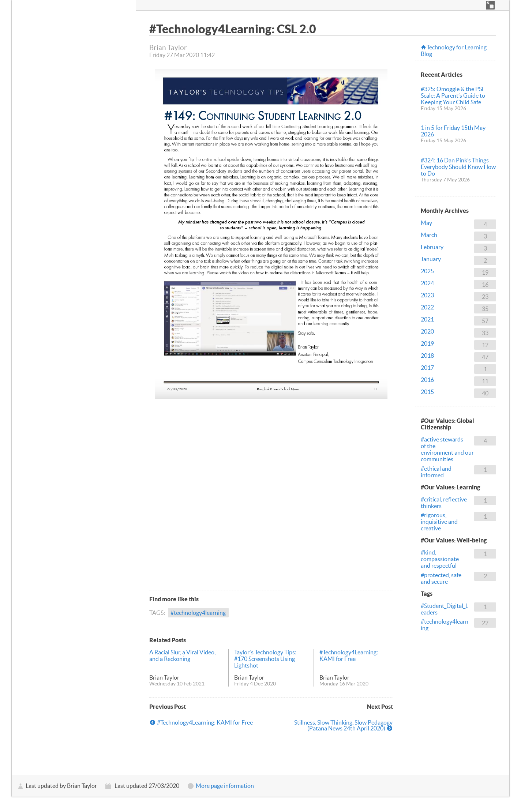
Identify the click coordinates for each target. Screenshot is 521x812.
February (432, 247)
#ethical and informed (436, 472)
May (426, 223)
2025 (427, 271)
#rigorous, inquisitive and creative (439, 522)
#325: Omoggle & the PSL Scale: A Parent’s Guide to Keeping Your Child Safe (453, 95)
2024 (427, 283)
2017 (427, 368)
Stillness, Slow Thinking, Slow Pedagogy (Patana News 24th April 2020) (343, 725)
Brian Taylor (164, 677)
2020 (427, 331)
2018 (427, 356)
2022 (427, 307)
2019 (427, 343)
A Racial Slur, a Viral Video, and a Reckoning (182, 655)
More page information (225, 786)
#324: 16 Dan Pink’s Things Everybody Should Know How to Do (458, 167)
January (431, 259)
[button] (490, 5)
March (429, 235)
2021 (427, 319)
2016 (427, 380)
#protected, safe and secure (441, 578)
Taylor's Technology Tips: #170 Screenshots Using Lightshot (265, 659)
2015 (427, 392)
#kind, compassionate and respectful (440, 559)
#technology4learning (198, 613)
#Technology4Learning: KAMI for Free (349, 655)
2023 (427, 295)
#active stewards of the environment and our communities (447, 449)
